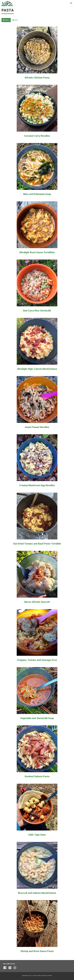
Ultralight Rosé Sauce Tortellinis (37, 252)
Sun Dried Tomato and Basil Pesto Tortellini (37, 544)
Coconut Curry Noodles (37, 136)
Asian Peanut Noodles (37, 427)
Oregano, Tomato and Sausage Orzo (37, 660)
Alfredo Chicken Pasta (37, 78)
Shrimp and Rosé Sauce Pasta (37, 951)
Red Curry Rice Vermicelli (37, 311)
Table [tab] (15, 20)
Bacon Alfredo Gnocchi (37, 602)
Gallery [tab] (6, 20)
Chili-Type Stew (37, 835)
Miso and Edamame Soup (37, 194)
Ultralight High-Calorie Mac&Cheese (37, 369)
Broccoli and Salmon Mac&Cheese (37, 893)
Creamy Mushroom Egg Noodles (37, 485)
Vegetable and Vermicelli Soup (37, 718)
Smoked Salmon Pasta (37, 776)
